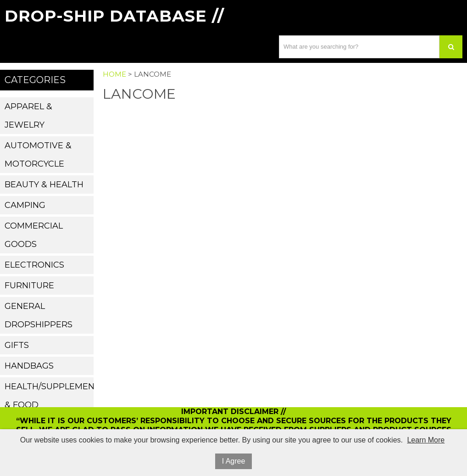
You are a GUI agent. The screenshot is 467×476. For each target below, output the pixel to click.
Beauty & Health (44, 185)
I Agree (234, 461)
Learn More (426, 440)
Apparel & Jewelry (28, 116)
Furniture (29, 286)
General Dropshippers (39, 315)
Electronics (34, 265)
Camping (25, 205)
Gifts (17, 345)
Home (114, 74)
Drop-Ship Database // (114, 16)
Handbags (29, 366)
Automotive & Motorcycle (38, 155)
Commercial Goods (34, 235)
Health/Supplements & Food (49, 396)
